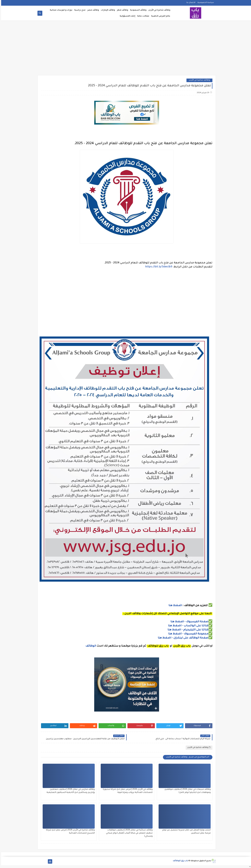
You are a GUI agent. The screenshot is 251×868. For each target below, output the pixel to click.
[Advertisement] (125, 49)
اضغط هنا (174, 606)
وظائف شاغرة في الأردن (158, 10)
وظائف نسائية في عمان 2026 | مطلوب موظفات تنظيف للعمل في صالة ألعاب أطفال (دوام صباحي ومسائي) (128, 833)
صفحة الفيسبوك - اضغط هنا (188, 622)
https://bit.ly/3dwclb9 (158, 267)
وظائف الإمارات (107, 10)
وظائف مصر (92, 10)
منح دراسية (79, 10)
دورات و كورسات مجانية (60, 10)
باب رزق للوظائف (179, 861)
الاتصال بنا (190, 3)
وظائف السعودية (137, 10)
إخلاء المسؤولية (126, 16)
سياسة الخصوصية (205, 3)
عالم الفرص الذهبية (160, 16)
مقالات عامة (142, 16)
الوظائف (89, 646)
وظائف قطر (121, 10)
